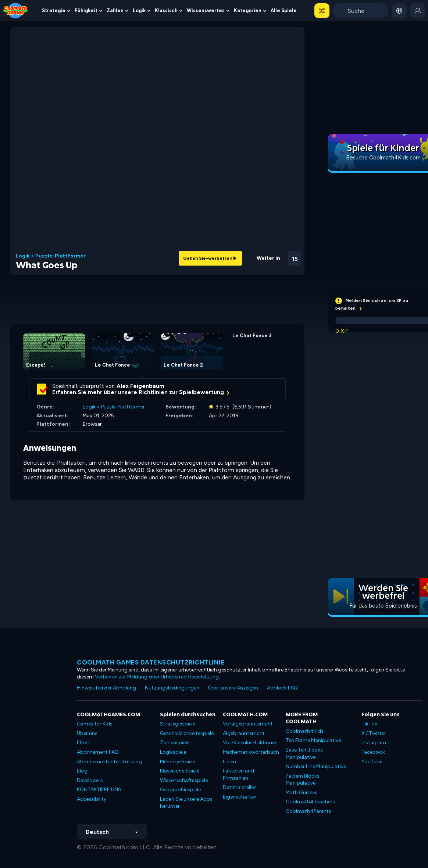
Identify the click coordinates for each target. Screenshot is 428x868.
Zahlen (115, 10)
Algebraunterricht (244, 733)
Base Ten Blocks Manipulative (304, 754)
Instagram (374, 743)
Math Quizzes (302, 793)
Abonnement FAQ (98, 752)
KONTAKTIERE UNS (99, 790)
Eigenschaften (240, 797)
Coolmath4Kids (305, 731)
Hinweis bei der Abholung (106, 688)
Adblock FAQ (282, 688)
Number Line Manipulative (316, 766)
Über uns (87, 733)
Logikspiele (173, 752)
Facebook (373, 752)
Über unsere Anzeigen (233, 688)
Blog (82, 771)
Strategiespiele (178, 724)
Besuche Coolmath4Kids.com (383, 158)
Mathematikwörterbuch (251, 752)
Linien (229, 762)
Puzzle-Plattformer (60, 256)
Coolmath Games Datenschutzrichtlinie (151, 662)
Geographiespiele (180, 790)
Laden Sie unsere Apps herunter (186, 803)
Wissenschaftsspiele (184, 780)
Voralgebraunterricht (248, 724)
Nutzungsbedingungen (172, 688)
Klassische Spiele (180, 771)
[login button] (418, 11)
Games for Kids (95, 724)
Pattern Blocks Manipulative (303, 780)
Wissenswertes (206, 10)
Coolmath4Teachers (310, 802)
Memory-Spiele (178, 762)
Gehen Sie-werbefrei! (210, 258)
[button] (322, 11)
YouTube (372, 762)
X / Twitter (374, 733)
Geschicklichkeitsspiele (187, 733)
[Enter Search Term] (361, 11)
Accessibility (92, 799)
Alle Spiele (284, 10)
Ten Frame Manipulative (313, 740)
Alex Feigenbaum (140, 386)
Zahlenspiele (175, 743)
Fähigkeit (86, 10)
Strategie (54, 10)
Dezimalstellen (240, 787)
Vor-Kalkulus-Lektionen (250, 743)
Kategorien (248, 10)
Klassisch (166, 10)
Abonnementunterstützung (109, 762)
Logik (139, 10)
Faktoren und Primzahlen (238, 775)
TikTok (369, 724)
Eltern (84, 743)
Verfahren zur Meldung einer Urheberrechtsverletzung (157, 677)
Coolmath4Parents (308, 811)
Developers (90, 780)
